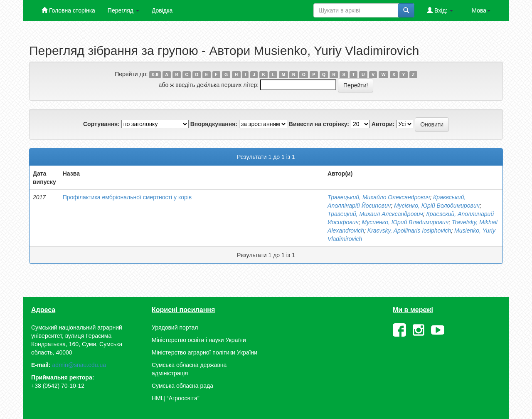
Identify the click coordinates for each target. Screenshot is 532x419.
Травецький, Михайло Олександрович (379, 197)
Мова (481, 10)
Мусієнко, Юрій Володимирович (437, 206)
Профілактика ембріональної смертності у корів (127, 197)
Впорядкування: (214, 124)
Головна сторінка (68, 10)
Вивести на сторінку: (319, 124)
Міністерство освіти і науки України (199, 340)
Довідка (162, 10)
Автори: (383, 124)
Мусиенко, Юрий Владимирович (405, 222)
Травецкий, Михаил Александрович (375, 214)
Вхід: (440, 10)
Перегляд (123, 10)
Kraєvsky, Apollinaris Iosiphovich (409, 231)
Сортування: (101, 124)
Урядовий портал (175, 327)
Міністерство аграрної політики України (204, 352)
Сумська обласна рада (182, 386)
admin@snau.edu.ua (79, 365)
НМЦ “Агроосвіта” (176, 398)
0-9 (155, 74)
